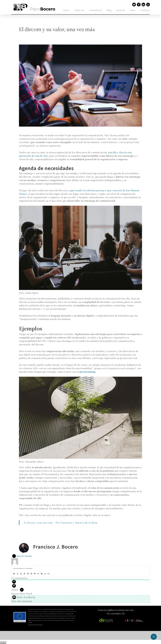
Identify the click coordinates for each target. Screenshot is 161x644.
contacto (145, 10)
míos (133, 10)
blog (109, 10)
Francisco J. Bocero (55, 547)
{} (45, 574)
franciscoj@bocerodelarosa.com (116, 610)
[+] (48, 574)
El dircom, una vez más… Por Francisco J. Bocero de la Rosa (61, 523)
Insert (3, 643)
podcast (121, 10)
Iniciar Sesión (22, 556)
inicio (66, 10)
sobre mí (79, 10)
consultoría (95, 10)
